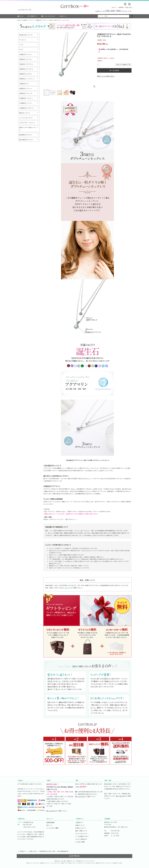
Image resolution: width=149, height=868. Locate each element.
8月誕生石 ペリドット (26, 88)
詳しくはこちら (66, 588)
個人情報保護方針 (63, 851)
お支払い (21, 780)
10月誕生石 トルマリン (26, 98)
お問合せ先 (21, 819)
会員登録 (121, 7)
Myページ (63, 16)
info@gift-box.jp (28, 822)
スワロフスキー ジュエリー (27, 123)
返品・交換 (108, 780)
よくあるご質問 (80, 842)
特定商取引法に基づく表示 (48, 851)
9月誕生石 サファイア (26, 93)
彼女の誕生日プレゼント (26, 140)
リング (21, 45)
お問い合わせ (129, 7)
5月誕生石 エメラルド (26, 74)
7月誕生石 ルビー (24, 84)
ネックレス (22, 40)
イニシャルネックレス (26, 118)
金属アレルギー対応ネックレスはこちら (60, 568)
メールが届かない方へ (82, 836)
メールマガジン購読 (52, 828)
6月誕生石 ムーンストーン (27, 79)
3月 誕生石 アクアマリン (28, 20)
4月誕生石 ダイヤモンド (26, 69)
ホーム (20, 16)
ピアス (21, 49)
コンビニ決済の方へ (81, 839)
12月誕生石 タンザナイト (27, 108)
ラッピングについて (48, 16)
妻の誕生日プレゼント (26, 135)
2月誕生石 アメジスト (26, 59)
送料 (77, 780)
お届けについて (80, 825)
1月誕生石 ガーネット (26, 54)
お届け (49, 780)
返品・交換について (81, 831)
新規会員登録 (50, 822)
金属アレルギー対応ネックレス (28, 129)
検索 (131, 16)
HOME (19, 20)
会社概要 (107, 819)
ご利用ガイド (32, 16)
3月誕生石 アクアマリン (26, 64)
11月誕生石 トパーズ (25, 103)
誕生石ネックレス (24, 113)
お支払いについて (81, 828)
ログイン (115, 7)
